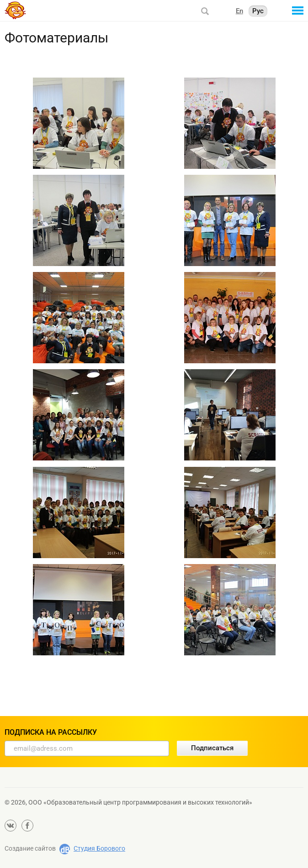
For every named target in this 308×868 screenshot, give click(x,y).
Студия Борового (99, 848)
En (239, 11)
